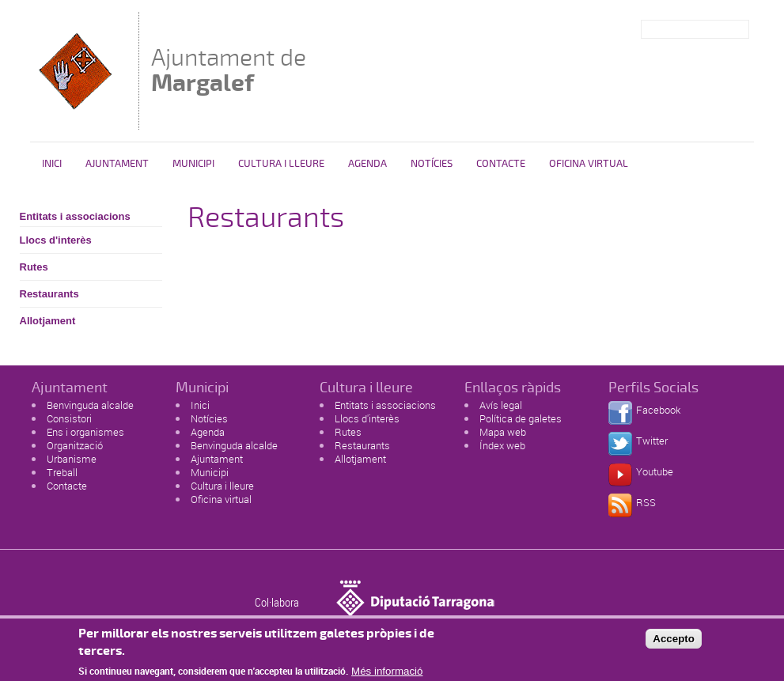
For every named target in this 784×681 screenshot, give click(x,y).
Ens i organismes (85, 432)
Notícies (432, 164)
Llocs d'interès (56, 240)
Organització (75, 445)
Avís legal (501, 405)
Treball (62, 472)
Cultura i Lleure (281, 164)
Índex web (502, 445)
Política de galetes (521, 418)
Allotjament (48, 321)
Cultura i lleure (222, 486)
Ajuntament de (229, 70)
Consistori (69, 418)
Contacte (501, 164)
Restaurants (49, 294)
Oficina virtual (589, 164)
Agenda (367, 164)
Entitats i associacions (75, 216)
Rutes (34, 267)
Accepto (674, 643)
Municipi (193, 164)
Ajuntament (117, 164)
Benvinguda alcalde (90, 405)
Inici (52, 164)
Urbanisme (72, 459)
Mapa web (503, 432)
